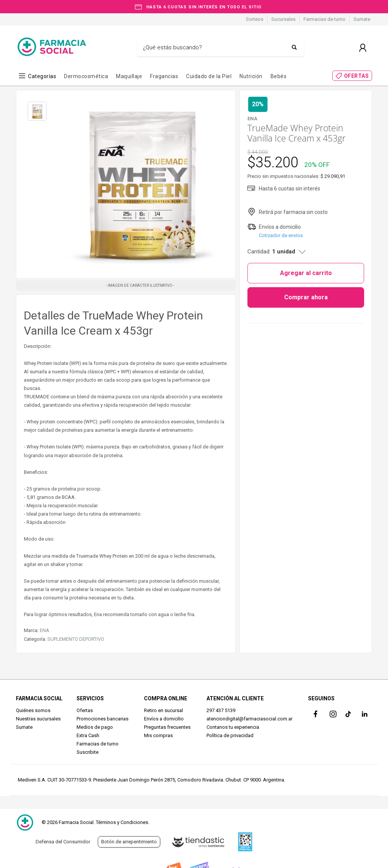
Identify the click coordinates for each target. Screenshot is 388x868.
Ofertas (85, 710)
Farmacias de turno (325, 19)
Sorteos (255, 19)
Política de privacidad (230, 735)
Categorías (42, 76)
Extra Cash (88, 735)
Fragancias (164, 76)
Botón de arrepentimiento (129, 842)
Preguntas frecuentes (167, 727)
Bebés (279, 76)
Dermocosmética (86, 76)
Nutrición (251, 76)
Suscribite (88, 752)
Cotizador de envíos (281, 235)
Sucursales (283, 19)
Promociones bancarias (102, 719)
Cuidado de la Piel (209, 76)
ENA (45, 630)
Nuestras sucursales (38, 719)
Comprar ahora (306, 297)
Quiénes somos (33, 710)
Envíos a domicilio (164, 719)
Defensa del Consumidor (63, 842)
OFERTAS (357, 76)
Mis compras (158, 735)
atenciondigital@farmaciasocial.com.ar (250, 719)
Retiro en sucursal (163, 710)
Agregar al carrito (306, 273)
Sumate (362, 19)
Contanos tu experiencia (233, 727)
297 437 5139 (221, 710)
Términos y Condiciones (122, 822)
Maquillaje (129, 76)
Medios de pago (95, 727)
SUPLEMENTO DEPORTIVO (76, 639)
